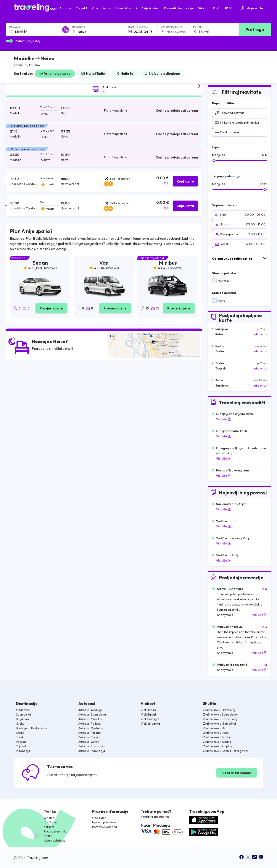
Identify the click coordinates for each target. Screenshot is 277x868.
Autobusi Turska (89, 737)
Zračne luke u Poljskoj (218, 746)
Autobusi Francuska (92, 746)
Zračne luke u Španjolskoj (220, 714)
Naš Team (50, 822)
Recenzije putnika (56, 831)
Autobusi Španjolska (92, 714)
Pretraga (255, 29)
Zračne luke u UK (214, 728)
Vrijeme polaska (55, 73)
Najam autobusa (55, 840)
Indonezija (23, 751)
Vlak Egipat (148, 714)
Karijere (49, 827)
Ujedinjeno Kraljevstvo (31, 728)
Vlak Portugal (150, 719)
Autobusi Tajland (89, 733)
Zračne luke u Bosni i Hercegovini (225, 751)
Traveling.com (38, 858)
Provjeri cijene (51, 308)
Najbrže (125, 73)
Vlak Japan (148, 710)
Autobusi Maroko (90, 719)
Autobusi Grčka (89, 742)
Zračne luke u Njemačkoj (219, 724)
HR (228, 8)
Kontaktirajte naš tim (155, 817)
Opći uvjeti (99, 818)
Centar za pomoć (237, 773)
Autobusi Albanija (90, 710)
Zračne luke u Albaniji (217, 742)
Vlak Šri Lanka (150, 724)
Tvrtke (48, 836)
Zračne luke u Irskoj (216, 733)
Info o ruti (260, 334)
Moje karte (252, 8)
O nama (49, 818)
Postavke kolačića (105, 827)
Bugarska (23, 719)
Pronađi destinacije (179, 8)
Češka (20, 733)
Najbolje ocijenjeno (162, 73)
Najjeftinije (93, 73)
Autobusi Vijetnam (91, 728)
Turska (21, 737)
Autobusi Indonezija (92, 751)
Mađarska (23, 710)
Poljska (21, 742)
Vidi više (224, 419)
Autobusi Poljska (89, 724)
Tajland (21, 746)
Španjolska (23, 714)
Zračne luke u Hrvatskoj (219, 710)
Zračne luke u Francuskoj (220, 719)
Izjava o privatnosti (105, 822)
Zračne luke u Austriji (217, 737)
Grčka (20, 724)
